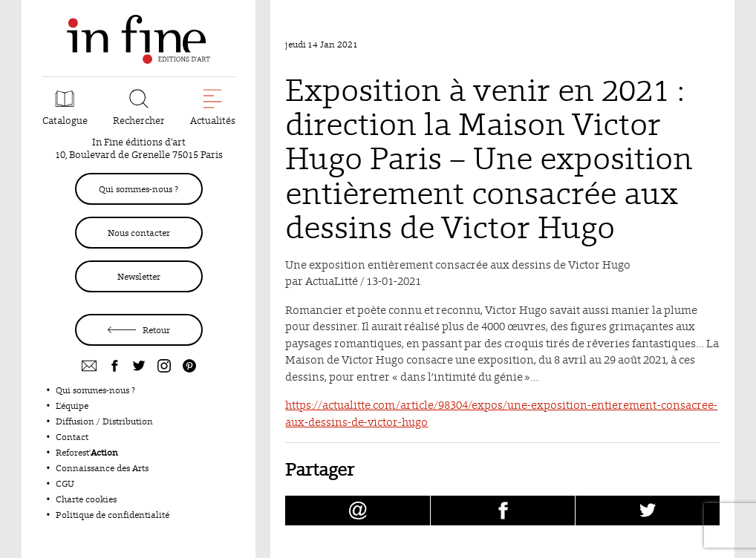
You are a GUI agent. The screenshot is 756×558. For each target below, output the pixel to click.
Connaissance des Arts (102, 468)
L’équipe (72, 406)
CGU (65, 483)
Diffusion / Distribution (104, 421)
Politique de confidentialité (113, 515)
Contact (72, 437)
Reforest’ (87, 452)
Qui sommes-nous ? (139, 189)
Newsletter (139, 276)
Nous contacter (139, 233)
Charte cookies (86, 499)
